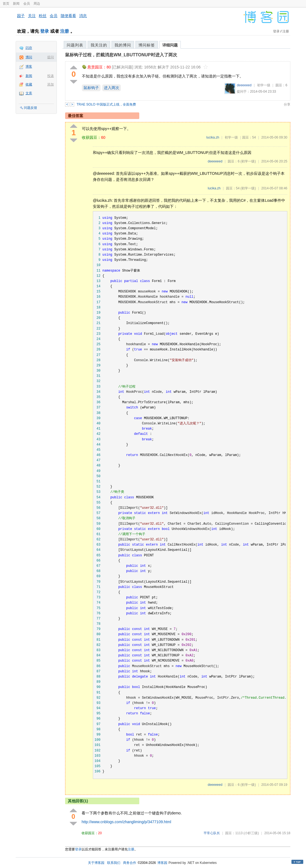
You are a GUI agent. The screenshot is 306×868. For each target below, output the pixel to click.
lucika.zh (213, 137)
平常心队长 (212, 833)
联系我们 (114, 863)
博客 (29, 67)
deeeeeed (244, 85)
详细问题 (170, 45)
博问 (29, 57)
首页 (6, 4)
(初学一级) (248, 161)
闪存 (29, 48)
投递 (51, 76)
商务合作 (130, 863)
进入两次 (112, 88)
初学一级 (264, 85)
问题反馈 (30, 108)
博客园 (162, 863)
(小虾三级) (251, 833)
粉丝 (43, 16)
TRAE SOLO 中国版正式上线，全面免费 (106, 104)
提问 (51, 57)
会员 (27, 4)
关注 (32, 16)
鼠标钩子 (91, 88)
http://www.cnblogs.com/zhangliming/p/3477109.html (126, 822)
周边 (37, 4)
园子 (21, 16)
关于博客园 (96, 863)
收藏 (29, 84)
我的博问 (123, 45)
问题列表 (75, 45)
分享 (287, 104)
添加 (51, 84)
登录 (44, 31)
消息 (83, 16)
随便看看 (68, 16)
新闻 (16, 4)
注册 (65, 31)
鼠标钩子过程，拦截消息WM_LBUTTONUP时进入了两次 (121, 55)
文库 (29, 93)
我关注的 (99, 45)
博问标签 (147, 45)
